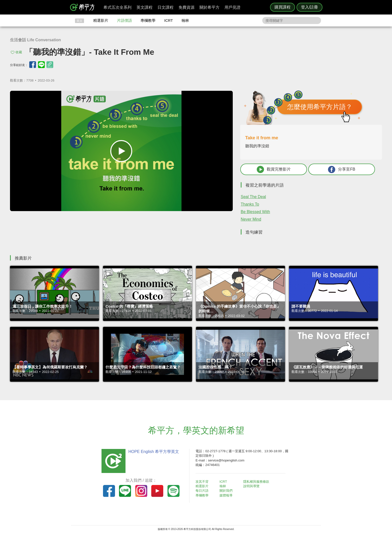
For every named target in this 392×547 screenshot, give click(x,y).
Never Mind (251, 219)
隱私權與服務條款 (256, 482)
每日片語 (202, 491)
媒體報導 (226, 495)
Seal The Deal (253, 197)
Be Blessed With (255, 212)
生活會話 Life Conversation (35, 40)
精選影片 (101, 20)
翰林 (185, 20)
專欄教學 (148, 20)
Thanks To (250, 204)
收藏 (19, 52)
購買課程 (282, 7)
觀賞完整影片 (274, 169)
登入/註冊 (309, 7)
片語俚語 (124, 20)
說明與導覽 (251, 486)
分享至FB (341, 169)
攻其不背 (202, 482)
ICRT (169, 20)
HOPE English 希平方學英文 (154, 452)
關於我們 (226, 491)
